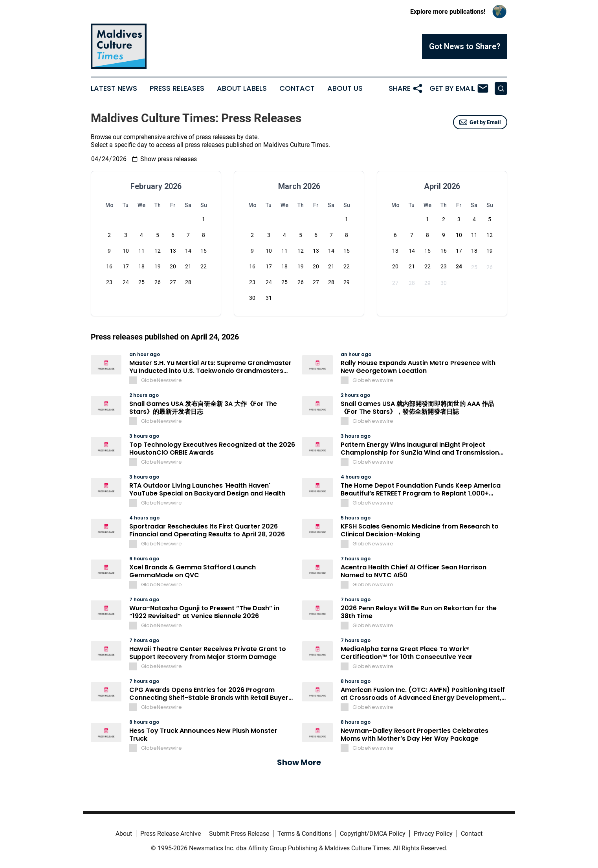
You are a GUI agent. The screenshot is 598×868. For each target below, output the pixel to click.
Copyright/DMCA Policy (373, 834)
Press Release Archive (171, 834)
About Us (345, 88)
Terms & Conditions (305, 834)
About (124, 834)
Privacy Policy (433, 834)
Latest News (114, 88)
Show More (299, 762)
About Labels (242, 88)
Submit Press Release (239, 834)
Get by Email (480, 122)
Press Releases (177, 88)
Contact (297, 88)
